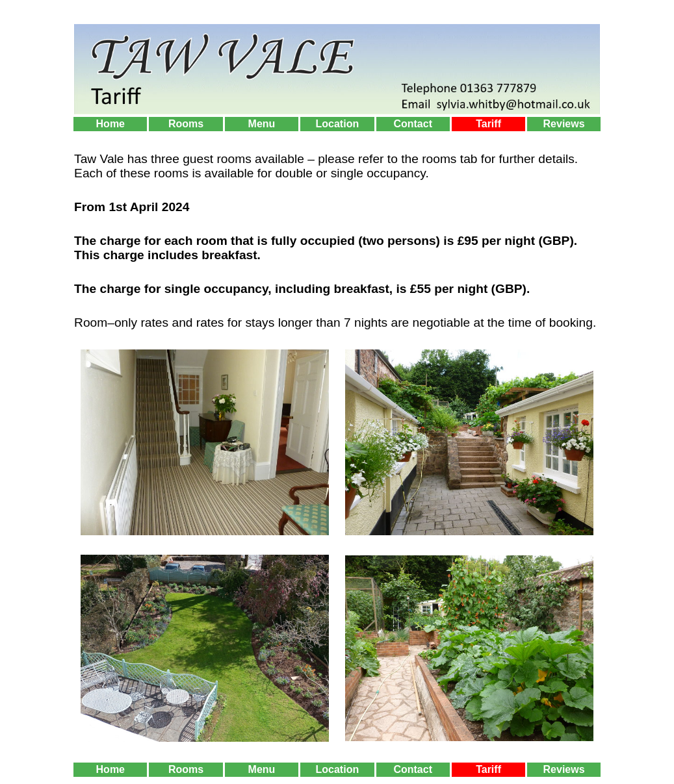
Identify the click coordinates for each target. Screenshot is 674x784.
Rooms (186, 124)
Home (110, 124)
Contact (413, 124)
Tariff (488, 124)
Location (338, 124)
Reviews (564, 124)
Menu (262, 124)
